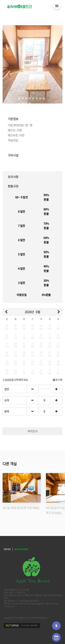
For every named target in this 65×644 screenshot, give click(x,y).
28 (24, 327)
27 (15, 327)
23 (7, 362)
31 (49, 327)
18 (24, 354)
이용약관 (7, 549)
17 (15, 354)
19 (32, 354)
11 (26, 103)
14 (49, 345)
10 (23, 103)
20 (41, 354)
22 (58, 354)
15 (58, 345)
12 (30, 103)
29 (32, 327)
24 (15, 362)
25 (24, 362)
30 (41, 327)
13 (41, 345)
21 (49, 354)
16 (7, 354)
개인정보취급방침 (21, 549)
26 (7, 327)
